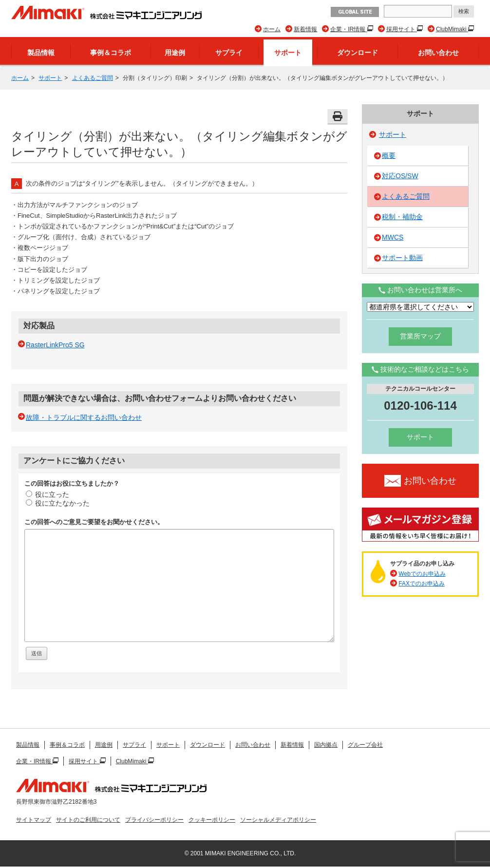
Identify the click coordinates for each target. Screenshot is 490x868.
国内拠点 (326, 745)
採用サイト (402, 29)
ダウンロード (358, 53)
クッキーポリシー (212, 820)
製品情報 (41, 53)
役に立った (47, 494)
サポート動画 (402, 258)
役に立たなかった (58, 503)
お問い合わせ (438, 53)
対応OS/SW (400, 176)
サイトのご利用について (88, 820)
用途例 (175, 53)
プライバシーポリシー (154, 820)
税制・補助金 (402, 217)
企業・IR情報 (349, 29)
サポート (288, 53)
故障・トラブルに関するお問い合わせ (84, 417)
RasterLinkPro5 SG (55, 345)
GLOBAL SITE (355, 12)
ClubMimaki (452, 29)
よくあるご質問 (93, 78)
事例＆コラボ (111, 53)
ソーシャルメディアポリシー (278, 820)
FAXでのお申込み (422, 584)
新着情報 (305, 29)
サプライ (229, 53)
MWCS (393, 237)
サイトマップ (34, 820)
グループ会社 (365, 745)
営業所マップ (420, 336)
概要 (389, 155)
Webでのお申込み (422, 574)
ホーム (272, 29)
